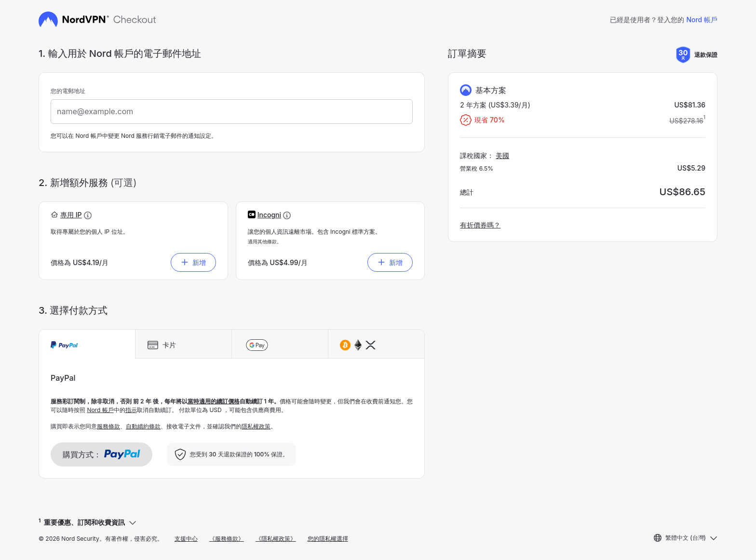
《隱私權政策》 (276, 539)
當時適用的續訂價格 (214, 401)
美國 (502, 155)
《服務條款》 (227, 539)
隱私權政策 (256, 426)
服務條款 (108, 426)
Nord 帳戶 (702, 20)
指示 (131, 410)
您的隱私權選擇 (328, 539)
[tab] (87, 344)
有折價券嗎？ (480, 225)
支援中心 (186, 539)
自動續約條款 (143, 426)
